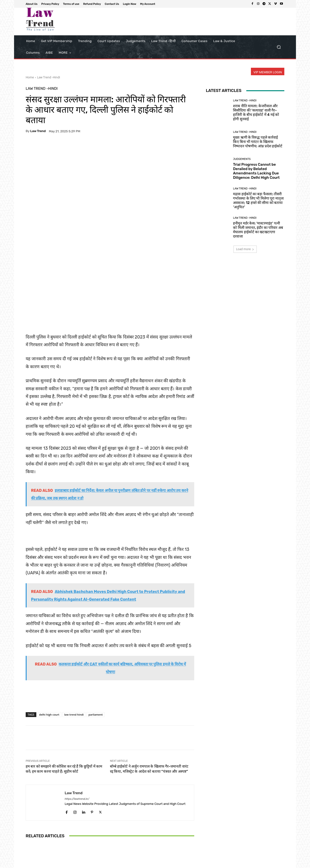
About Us (151, 864)
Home (30, 77)
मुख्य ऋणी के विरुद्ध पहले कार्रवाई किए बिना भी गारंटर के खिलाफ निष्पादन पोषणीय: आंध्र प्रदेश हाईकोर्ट (110, 826)
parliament (96, 641)
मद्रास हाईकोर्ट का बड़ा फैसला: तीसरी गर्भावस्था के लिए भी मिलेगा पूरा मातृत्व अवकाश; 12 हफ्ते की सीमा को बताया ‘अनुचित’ (258, 201)
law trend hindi (74, 641)
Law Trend (38, 131)
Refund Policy (217, 864)
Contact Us (238, 864)
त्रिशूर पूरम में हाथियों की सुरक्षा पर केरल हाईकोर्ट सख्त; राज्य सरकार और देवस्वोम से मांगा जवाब (167, 826)
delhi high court (49, 641)
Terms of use (194, 864)
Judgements (242, 159)
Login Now (257, 864)
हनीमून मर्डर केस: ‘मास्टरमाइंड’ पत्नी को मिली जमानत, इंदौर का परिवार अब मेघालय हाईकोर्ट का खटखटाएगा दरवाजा (258, 230)
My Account (276, 864)
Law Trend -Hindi (49, 77)
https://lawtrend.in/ (77, 725)
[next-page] (36, 845)
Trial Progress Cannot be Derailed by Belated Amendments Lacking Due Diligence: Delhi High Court (256, 171)
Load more (245, 249)
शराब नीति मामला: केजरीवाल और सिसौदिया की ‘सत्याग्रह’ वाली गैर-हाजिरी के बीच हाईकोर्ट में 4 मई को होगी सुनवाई (256, 112)
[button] (279, 47)
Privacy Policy (171, 864)
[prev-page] (29, 845)
